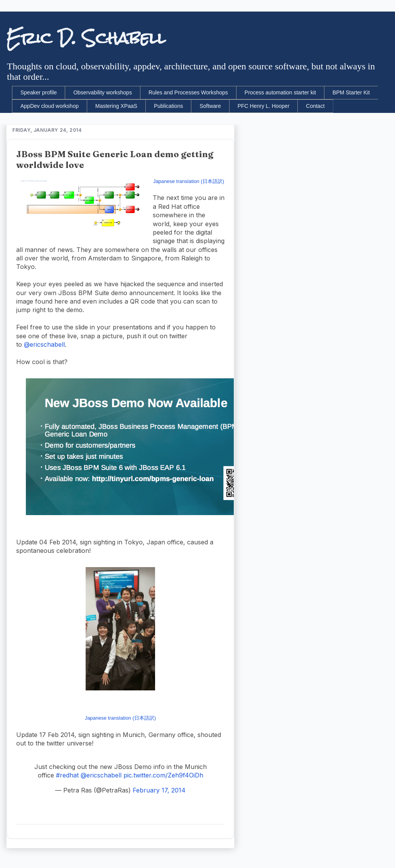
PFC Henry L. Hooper (264, 106)
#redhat (67, 775)
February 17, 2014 (159, 790)
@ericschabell (44, 344)
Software (210, 106)
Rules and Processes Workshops (188, 92)
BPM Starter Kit (351, 92)
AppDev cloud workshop (50, 106)
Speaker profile (39, 92)
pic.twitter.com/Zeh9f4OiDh (163, 775)
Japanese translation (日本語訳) (189, 181)
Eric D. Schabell (86, 38)
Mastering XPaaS (116, 106)
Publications (169, 106)
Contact (315, 106)
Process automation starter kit (280, 92)
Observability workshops (103, 92)
